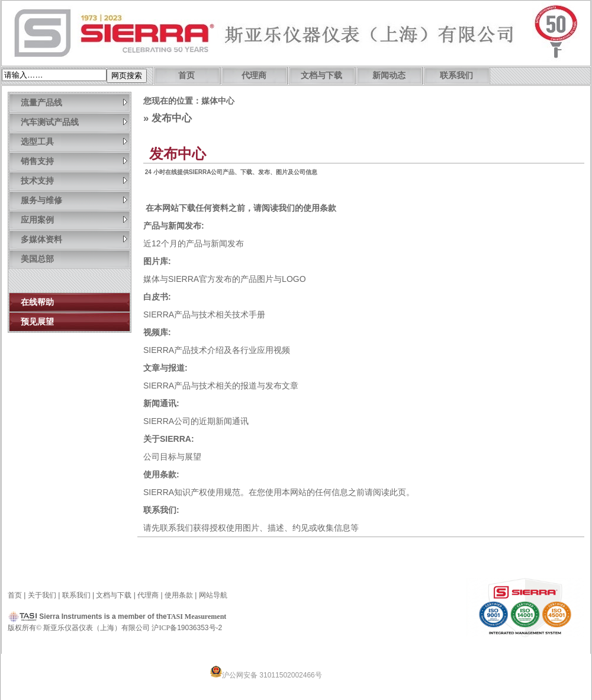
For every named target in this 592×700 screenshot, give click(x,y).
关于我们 (42, 595)
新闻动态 (389, 76)
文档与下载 (321, 76)
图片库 (156, 261)
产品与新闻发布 (172, 226)
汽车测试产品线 (74, 122)
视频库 (156, 332)
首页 (186, 76)
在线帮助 (37, 302)
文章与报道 (164, 368)
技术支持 (74, 180)
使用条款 (320, 208)
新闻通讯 (160, 403)
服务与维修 (74, 200)
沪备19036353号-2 (187, 628)
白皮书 (156, 297)
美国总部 (37, 259)
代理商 (254, 76)
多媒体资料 (74, 239)
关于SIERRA (167, 439)
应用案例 (74, 219)
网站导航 (213, 595)
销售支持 (74, 161)
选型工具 (74, 141)
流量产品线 (74, 102)
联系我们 (456, 76)
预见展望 (37, 322)
